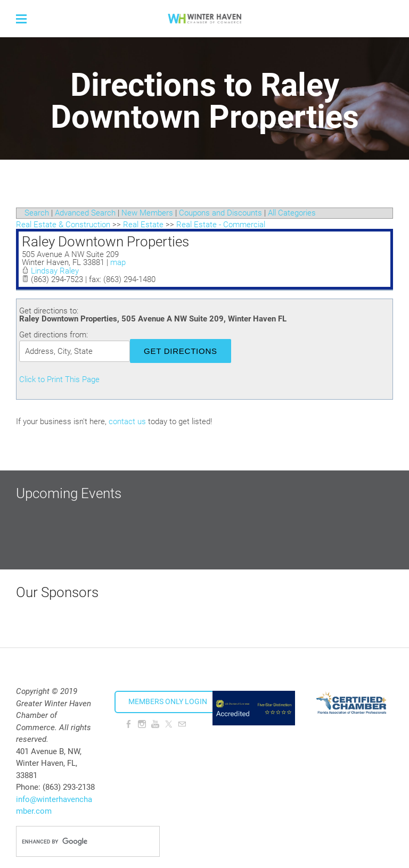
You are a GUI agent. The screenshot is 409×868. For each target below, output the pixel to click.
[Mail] (182, 724)
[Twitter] (169, 724)
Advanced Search (85, 213)
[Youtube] (155, 724)
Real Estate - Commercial (221, 225)
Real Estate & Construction (63, 225)
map (118, 262)
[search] (77, 841)
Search (37, 213)
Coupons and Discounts (220, 213)
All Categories (292, 213)
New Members (147, 213)
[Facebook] (129, 724)
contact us (127, 421)
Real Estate (143, 225)
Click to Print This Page (59, 379)
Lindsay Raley (55, 271)
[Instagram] (142, 724)
